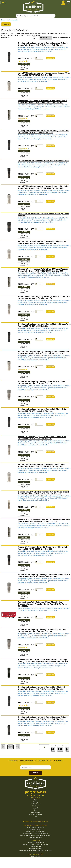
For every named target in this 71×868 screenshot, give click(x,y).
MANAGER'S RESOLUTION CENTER (35, 821)
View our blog (35, 856)
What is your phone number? (36, 831)
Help (35, 816)
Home (3, 20)
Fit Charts (35, 806)
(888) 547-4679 (35, 792)
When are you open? (36, 829)
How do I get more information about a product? (35, 835)
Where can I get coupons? (35, 827)
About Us (36, 808)
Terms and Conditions (35, 814)
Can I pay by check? (35, 837)
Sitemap (35, 802)
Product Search (35, 804)
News (35, 810)
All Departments (12, 20)
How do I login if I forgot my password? (35, 833)
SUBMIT (36, 773)
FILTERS (6, 24)
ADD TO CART (50, 58)
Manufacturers (35, 812)
